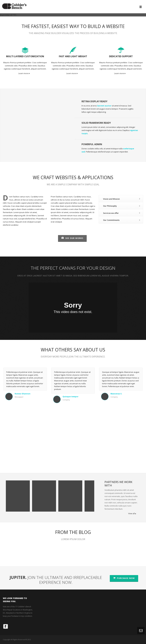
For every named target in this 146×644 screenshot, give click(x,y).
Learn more (24, 73)
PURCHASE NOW (124, 578)
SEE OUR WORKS (72, 238)
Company (66, 400)
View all (132, 513)
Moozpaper (19, 397)
